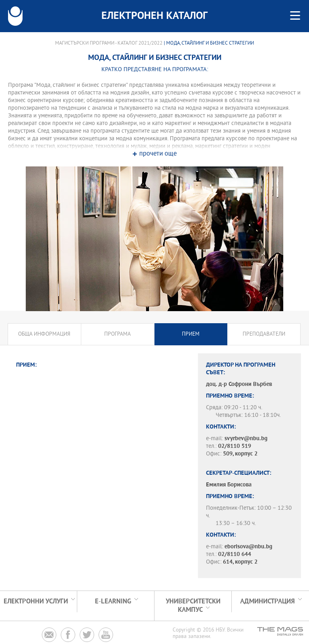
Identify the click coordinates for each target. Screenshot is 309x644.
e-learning (113, 602)
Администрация (268, 602)
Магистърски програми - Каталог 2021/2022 (109, 43)
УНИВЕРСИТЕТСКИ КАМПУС (193, 606)
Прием (191, 334)
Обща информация (44, 334)
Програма (117, 334)
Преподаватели (264, 334)
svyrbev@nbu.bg (246, 439)
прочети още (158, 154)
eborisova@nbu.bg (248, 547)
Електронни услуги (36, 602)
